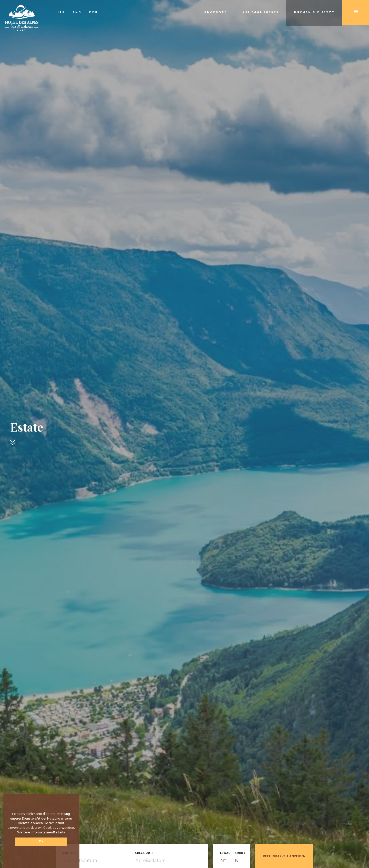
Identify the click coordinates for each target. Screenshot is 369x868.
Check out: (144, 853)
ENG (77, 13)
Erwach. (227, 853)
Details (59, 833)
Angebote (216, 13)
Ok (41, 841)
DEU (94, 13)
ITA (61, 13)
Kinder (240, 853)
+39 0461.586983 (260, 13)
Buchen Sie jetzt (314, 13)
